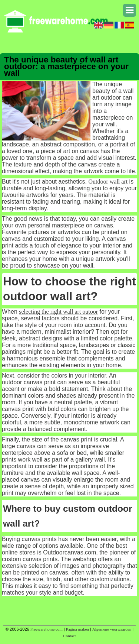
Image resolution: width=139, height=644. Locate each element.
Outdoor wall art (108, 182)
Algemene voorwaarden (112, 629)
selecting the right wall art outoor (58, 312)
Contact (69, 636)
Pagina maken (77, 629)
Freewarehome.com (47, 629)
